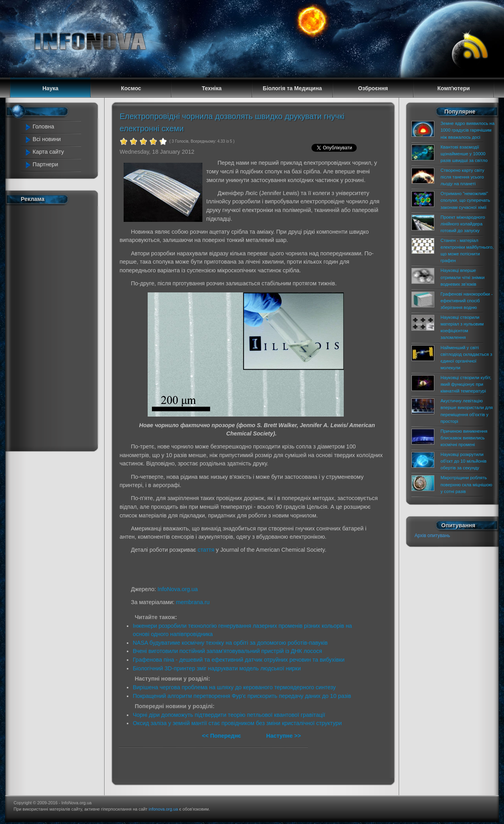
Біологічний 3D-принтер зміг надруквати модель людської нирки (217, 668)
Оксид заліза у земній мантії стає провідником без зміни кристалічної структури (237, 723)
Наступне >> (283, 736)
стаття (206, 550)
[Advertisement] (56, 326)
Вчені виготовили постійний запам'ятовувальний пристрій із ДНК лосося (227, 651)
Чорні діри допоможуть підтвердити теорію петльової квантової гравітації (229, 715)
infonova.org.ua (163, 809)
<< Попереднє (222, 736)
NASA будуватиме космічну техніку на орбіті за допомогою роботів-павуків (230, 643)
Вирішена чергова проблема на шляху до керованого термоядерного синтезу (234, 687)
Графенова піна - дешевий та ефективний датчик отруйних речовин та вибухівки (239, 660)
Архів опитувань (432, 536)
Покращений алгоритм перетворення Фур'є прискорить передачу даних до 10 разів (242, 696)
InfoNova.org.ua (178, 589)
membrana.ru (193, 602)
